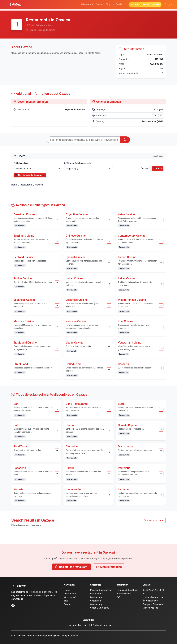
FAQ (118, 597)
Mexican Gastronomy (101, 590)
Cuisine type (21, 163)
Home (14, 185)
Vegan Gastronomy (100, 608)
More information (109, 567)
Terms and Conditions (127, 590)
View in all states (154, 521)
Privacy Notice (123, 594)
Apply (158, 169)
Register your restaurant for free (145, 4)
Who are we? (87, 4)
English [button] (118, 4)
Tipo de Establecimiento (78, 163)
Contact (100, 4)
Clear (145, 169)
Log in (168, 4)
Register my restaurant (71, 567)
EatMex (12, 4)
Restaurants (26, 185)
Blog (108, 4)
